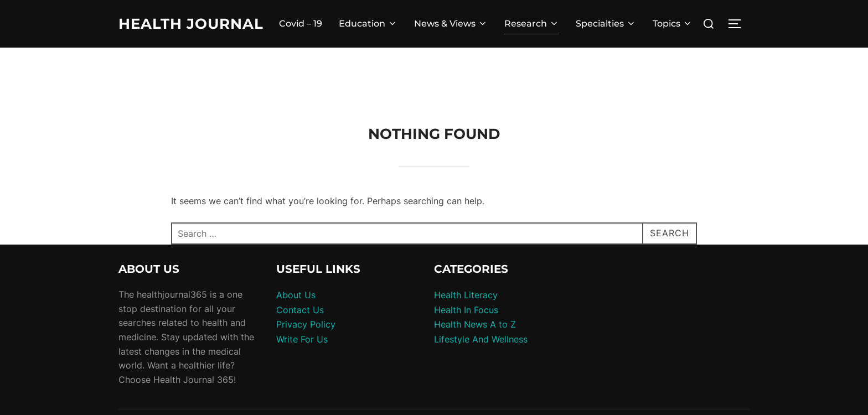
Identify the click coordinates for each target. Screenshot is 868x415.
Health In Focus (466, 310)
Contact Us (300, 310)
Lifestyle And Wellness (481, 339)
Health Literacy (466, 295)
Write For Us (302, 339)
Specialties (606, 24)
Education (368, 24)
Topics (673, 24)
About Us (296, 295)
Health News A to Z (475, 324)
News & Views (451, 24)
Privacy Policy (306, 324)
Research (532, 24)
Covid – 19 (301, 24)
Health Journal (191, 24)
